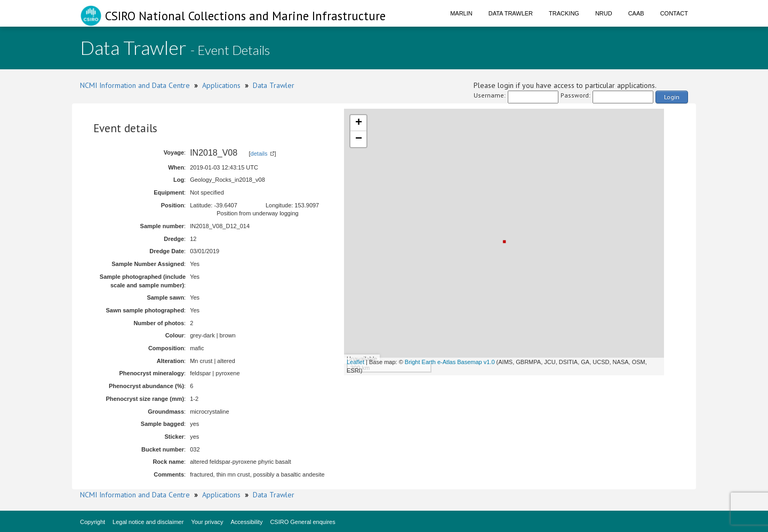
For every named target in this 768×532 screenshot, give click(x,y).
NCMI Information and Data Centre (135, 85)
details (259, 154)
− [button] (359, 139)
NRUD (604, 13)
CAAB (636, 13)
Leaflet (355, 362)
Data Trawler (511, 13)
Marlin (461, 13)
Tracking (564, 13)
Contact (674, 13)
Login (672, 97)
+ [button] (359, 123)
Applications (221, 85)
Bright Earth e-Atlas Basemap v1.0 (450, 362)
